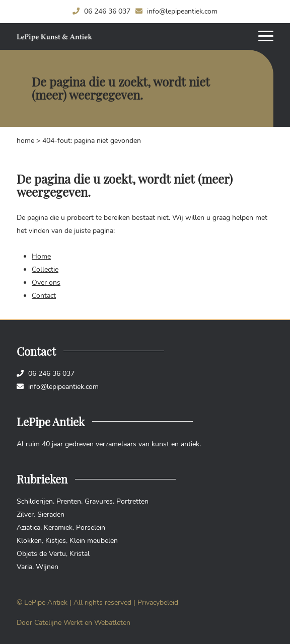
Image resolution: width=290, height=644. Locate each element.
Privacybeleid (158, 602)
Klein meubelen (94, 541)
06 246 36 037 (101, 11)
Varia (24, 567)
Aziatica (28, 528)
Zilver (25, 514)
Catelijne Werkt (58, 623)
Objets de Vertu (41, 554)
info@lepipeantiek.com (176, 11)
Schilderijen (35, 501)
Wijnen (47, 567)
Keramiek (58, 528)
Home (25, 141)
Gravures (99, 501)
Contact (44, 296)
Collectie (45, 269)
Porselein (91, 528)
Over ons (46, 283)
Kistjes (56, 541)
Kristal (80, 554)
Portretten (132, 501)
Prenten (69, 501)
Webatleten (112, 623)
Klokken (29, 541)
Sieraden (51, 514)
